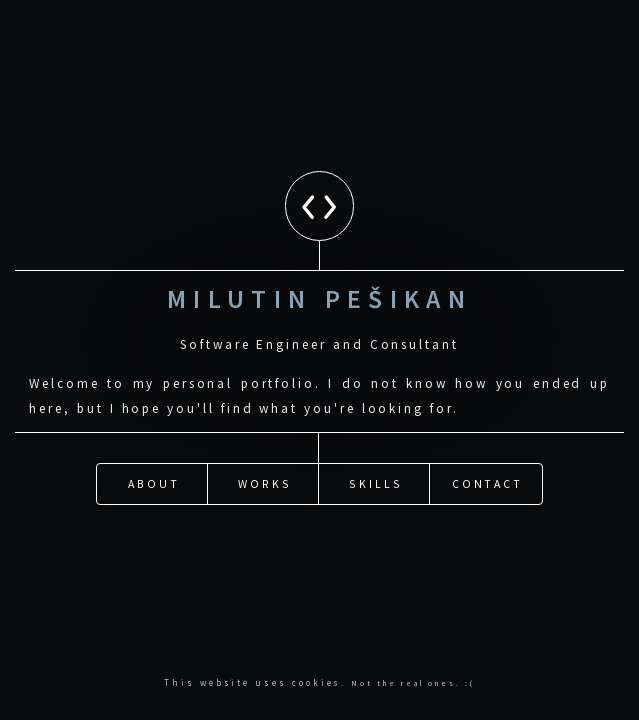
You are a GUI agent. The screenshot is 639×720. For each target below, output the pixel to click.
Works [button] (265, 447)
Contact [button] (488, 447)
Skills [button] (376, 447)
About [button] (154, 447)
